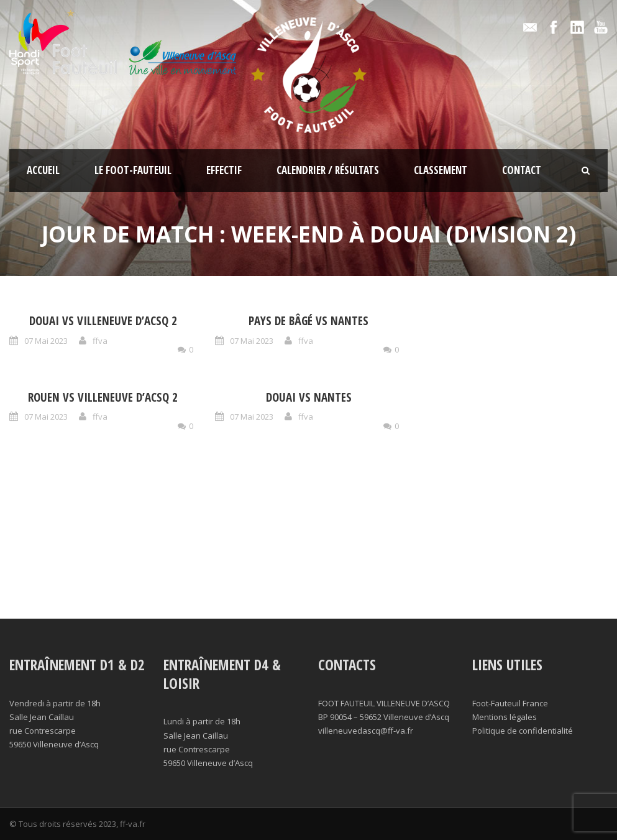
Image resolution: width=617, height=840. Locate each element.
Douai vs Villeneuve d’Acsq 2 (103, 321)
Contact (522, 170)
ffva (100, 341)
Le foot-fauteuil (133, 170)
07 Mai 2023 (46, 341)
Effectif (224, 170)
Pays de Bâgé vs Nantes (308, 321)
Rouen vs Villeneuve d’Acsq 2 (103, 397)
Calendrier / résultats (328, 170)
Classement (441, 170)
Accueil (43, 170)
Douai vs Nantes (309, 397)
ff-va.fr (133, 824)
